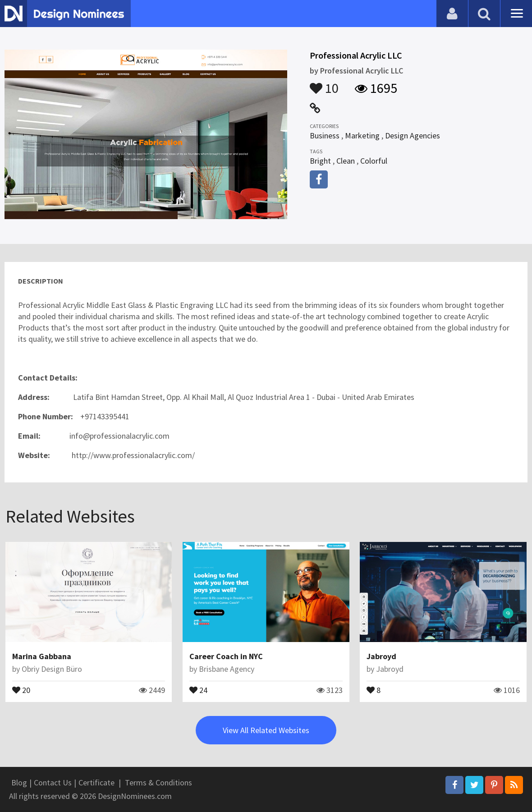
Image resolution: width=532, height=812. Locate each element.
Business (325, 135)
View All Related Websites (266, 730)
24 (198, 689)
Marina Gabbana (42, 656)
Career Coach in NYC (226, 656)
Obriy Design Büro (52, 669)
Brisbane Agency (227, 669)
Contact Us (53, 782)
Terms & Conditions (158, 782)
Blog (19, 782)
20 (21, 689)
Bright (320, 161)
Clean (346, 161)
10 (324, 84)
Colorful (374, 161)
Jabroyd (381, 656)
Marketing (362, 135)
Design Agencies (413, 135)
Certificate (96, 782)
